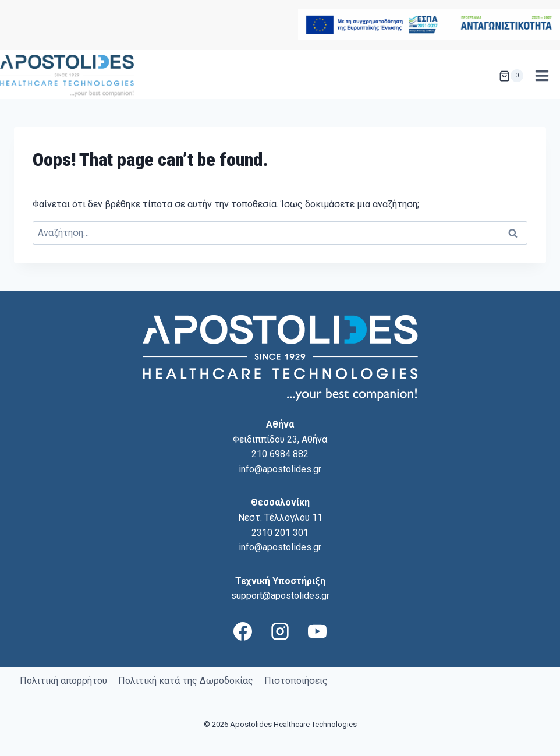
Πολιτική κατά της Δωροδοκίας (186, 681)
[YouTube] (317, 631)
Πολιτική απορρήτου (63, 681)
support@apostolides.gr (280, 596)
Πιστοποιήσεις (296, 681)
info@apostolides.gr (280, 469)
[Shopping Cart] (511, 76)
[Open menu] (542, 76)
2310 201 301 (280, 533)
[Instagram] (280, 631)
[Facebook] (243, 631)
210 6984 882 (280, 454)
